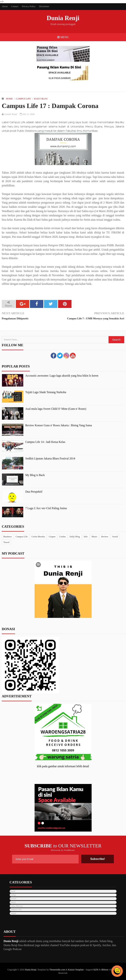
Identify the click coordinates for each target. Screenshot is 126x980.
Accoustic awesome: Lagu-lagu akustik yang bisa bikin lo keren (62, 376)
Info (86, 537)
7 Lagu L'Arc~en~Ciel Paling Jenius (46, 508)
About (5, 6)
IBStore (105, 970)
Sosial (115, 537)
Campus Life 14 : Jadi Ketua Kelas (45, 442)
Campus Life (23, 99)
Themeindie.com (57, 970)
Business (7, 537)
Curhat (62, 537)
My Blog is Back (35, 475)
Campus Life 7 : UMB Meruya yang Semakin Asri (96, 318)
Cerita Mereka (38, 537)
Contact (15, 6)
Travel (6, 542)
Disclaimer (44, 6)
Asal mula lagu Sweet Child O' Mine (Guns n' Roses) (56, 409)
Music (95, 537)
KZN (96, 970)
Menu (63, 37)
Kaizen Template (76, 970)
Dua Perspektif (34, 492)
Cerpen (52, 537)
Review (105, 537)
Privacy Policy (29, 6)
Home (9, 99)
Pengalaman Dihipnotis (15, 318)
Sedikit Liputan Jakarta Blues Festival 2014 (50, 458)
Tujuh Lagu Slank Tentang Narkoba (46, 392)
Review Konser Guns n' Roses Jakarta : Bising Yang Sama (59, 425)
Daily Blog (41, 99)
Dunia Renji (63, 18)
